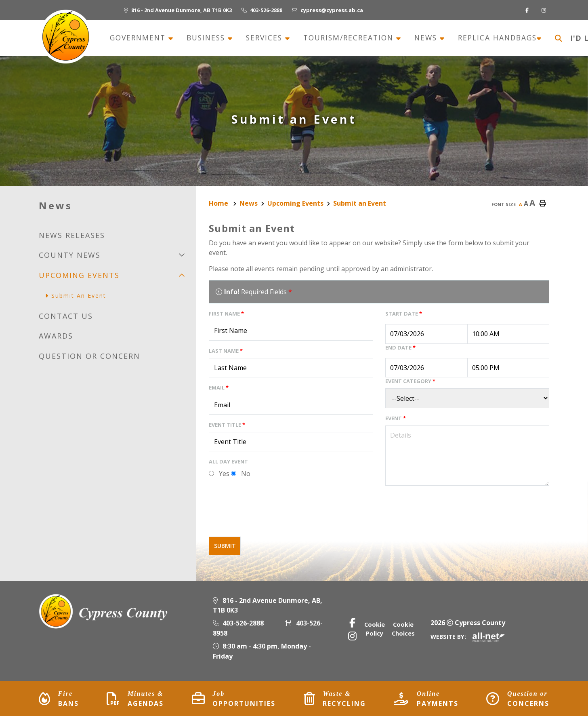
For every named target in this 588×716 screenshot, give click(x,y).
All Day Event (228, 461)
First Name (226, 314)
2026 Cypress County (468, 623)
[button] (182, 255)
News (249, 203)
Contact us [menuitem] (66, 316)
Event (396, 418)
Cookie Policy (375, 629)
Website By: (468, 637)
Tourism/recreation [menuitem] (350, 38)
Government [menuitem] (139, 38)
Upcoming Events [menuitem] (79, 275)
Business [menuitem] (207, 38)
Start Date (404, 314)
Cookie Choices (403, 629)
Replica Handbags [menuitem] (497, 38)
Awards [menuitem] (56, 336)
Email (219, 387)
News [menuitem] (427, 38)
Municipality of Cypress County (65, 37)
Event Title (227, 425)
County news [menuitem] (70, 255)
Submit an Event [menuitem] (79, 296)
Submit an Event (360, 203)
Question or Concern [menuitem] (89, 356)
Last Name (226, 351)
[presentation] (270, 514)
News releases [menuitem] (72, 235)
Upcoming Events (295, 203)
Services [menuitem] (266, 38)
